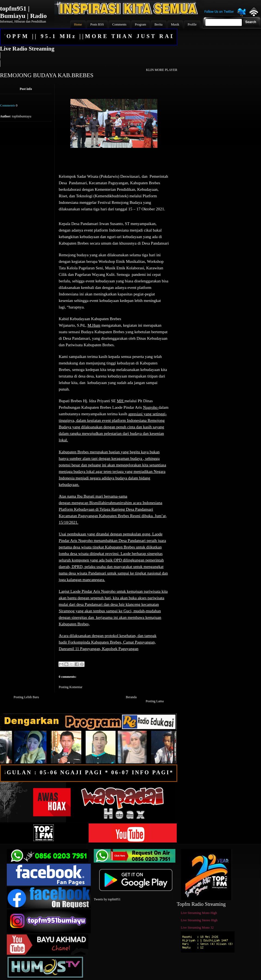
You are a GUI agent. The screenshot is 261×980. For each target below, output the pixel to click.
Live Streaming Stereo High (199, 920)
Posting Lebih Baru (26, 697)
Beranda (131, 697)
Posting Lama (155, 701)
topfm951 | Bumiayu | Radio (23, 12)
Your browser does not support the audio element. (88, 60)
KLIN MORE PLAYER (162, 70)
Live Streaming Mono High (199, 913)
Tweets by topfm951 (107, 899)
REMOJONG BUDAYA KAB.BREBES (47, 75)
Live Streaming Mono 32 (197, 928)
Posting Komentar (71, 687)
